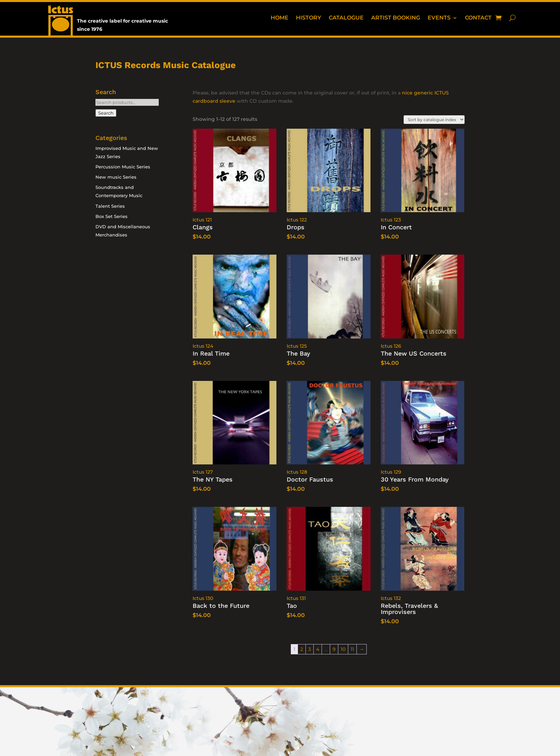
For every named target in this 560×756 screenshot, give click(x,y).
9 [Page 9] (334, 649)
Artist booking (396, 18)
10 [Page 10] (343, 649)
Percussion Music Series (123, 167)
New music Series (116, 177)
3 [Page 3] (310, 649)
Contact (478, 18)
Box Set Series (112, 216)
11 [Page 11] (352, 649)
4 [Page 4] (318, 649)
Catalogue (346, 18)
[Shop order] (434, 120)
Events (439, 18)
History (309, 18)
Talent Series (110, 206)
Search (106, 113)
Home (279, 18)
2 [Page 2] (302, 649)
